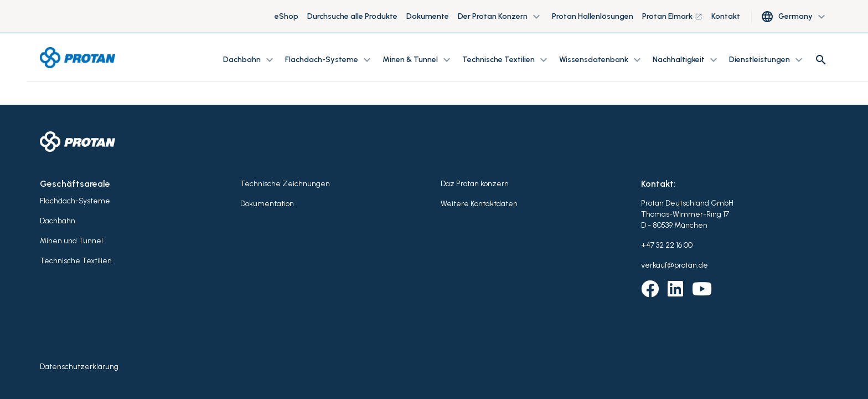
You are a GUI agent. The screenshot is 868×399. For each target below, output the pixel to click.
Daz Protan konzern (475, 184)
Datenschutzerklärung (79, 367)
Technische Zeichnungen (285, 184)
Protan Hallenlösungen (593, 16)
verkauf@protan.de (675, 265)
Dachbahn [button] (250, 60)
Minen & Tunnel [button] (418, 60)
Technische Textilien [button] (506, 60)
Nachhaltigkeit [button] (686, 60)
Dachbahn (58, 221)
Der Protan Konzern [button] (500, 17)
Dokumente (428, 16)
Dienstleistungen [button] (767, 60)
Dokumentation (267, 204)
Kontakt (726, 16)
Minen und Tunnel (71, 241)
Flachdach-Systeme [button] (329, 60)
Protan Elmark (672, 16)
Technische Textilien (76, 261)
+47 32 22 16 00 (667, 245)
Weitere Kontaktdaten (479, 204)
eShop (286, 16)
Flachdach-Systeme (75, 201)
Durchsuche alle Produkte (352, 16)
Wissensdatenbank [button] (601, 60)
